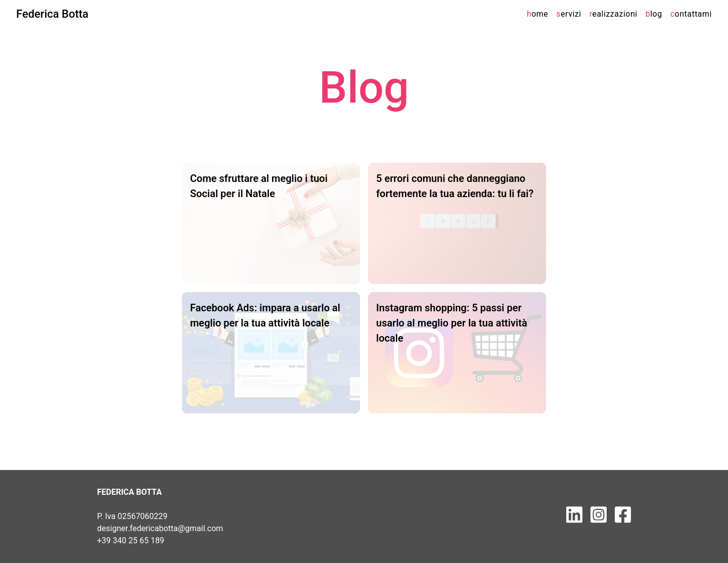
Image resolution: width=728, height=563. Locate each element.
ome (537, 14)
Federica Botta (52, 14)
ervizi (568, 14)
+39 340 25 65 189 (131, 541)
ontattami (691, 14)
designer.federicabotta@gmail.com (160, 528)
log (654, 14)
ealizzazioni (613, 14)
